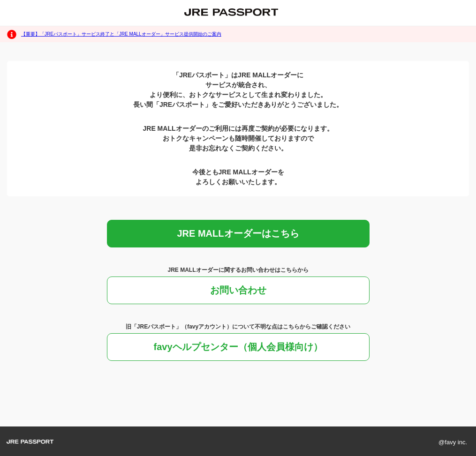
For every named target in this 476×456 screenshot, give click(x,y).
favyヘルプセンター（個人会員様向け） (238, 347)
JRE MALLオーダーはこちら (238, 233)
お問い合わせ (238, 290)
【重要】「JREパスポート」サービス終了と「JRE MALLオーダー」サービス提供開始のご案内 (121, 34)
